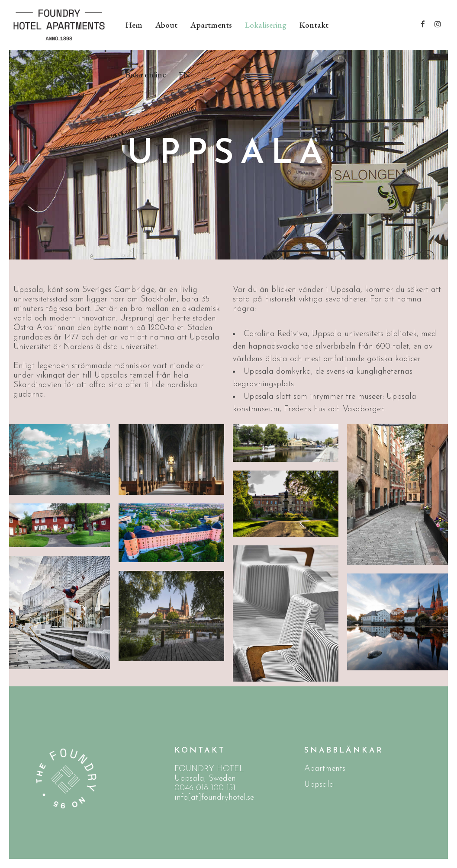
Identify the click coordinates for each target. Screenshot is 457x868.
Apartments (325, 769)
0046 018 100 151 (205, 788)
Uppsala (319, 785)
